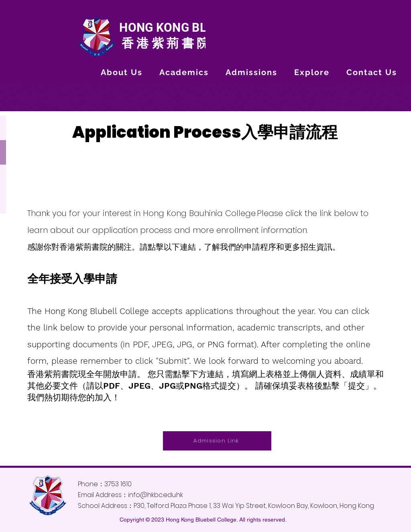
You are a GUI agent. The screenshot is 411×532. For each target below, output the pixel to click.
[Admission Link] (217, 441)
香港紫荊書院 (164, 43)
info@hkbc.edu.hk (156, 495)
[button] (122, 72)
